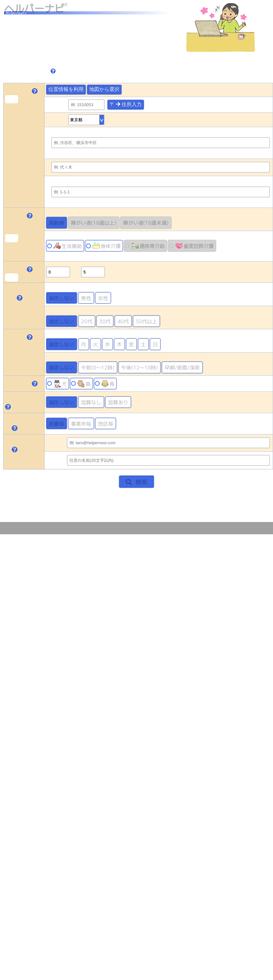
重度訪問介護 (194, 246)
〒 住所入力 (126, 104)
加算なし (91, 402)
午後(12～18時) (139, 367)
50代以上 (146, 321)
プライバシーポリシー (205, 528)
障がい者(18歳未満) (146, 223)
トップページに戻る (29, 498)
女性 (103, 298)
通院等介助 (148, 246)
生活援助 (67, 246)
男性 (86, 298)
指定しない (62, 298)
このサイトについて (250, 528)
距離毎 (57, 423)
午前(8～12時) (98, 367)
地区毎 (106, 423)
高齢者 (57, 223)
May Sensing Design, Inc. (52, 528)
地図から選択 (104, 89)
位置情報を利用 (66, 89)
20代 (87, 321)
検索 (136, 482)
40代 (123, 321)
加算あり (118, 402)
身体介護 (106, 246)
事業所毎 (81, 423)
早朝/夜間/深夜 (182, 367)
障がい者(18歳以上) (94, 223)
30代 (105, 321)
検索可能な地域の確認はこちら (46, 57)
